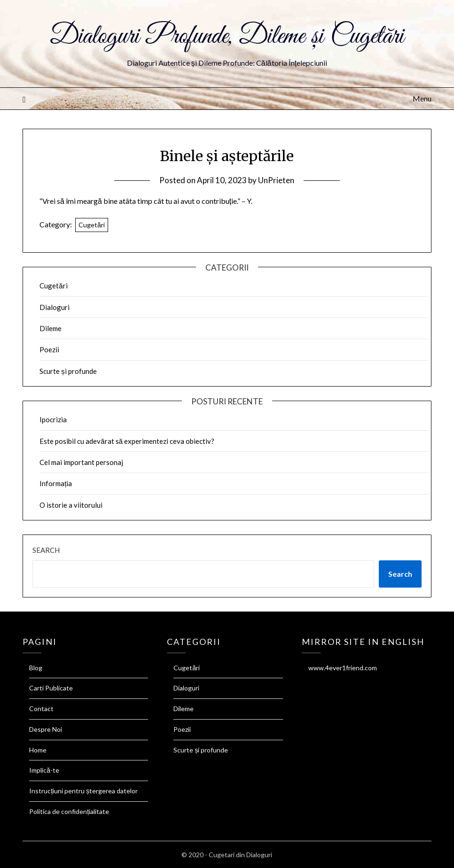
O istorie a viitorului (71, 505)
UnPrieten (276, 180)
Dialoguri (55, 307)
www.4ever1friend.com (343, 668)
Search (46, 550)
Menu (422, 98)
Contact (41, 709)
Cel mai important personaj (81, 462)
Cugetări (92, 225)
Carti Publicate (51, 688)
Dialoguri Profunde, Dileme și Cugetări (227, 37)
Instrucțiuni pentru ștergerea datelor (83, 791)
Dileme (51, 328)
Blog (36, 668)
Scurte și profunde (68, 371)
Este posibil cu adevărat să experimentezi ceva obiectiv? (127, 441)
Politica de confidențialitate (69, 811)
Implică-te (44, 770)
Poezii (49, 349)
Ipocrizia (53, 419)
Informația (56, 483)
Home (38, 750)
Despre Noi (46, 729)
